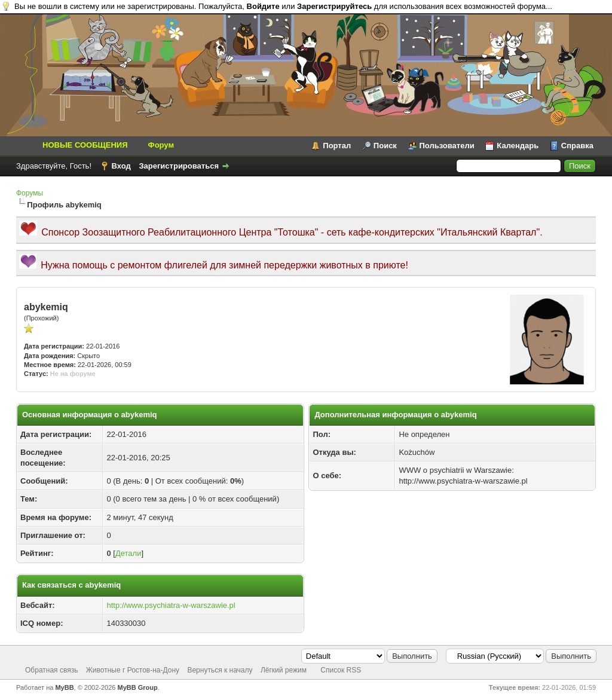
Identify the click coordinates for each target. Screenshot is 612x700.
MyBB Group (138, 687)
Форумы (30, 193)
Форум (161, 145)
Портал (337, 146)
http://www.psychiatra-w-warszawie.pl (171, 605)
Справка (577, 146)
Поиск (385, 146)
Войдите (263, 6)
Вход (121, 166)
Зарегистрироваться (179, 166)
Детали (128, 553)
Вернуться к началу (220, 670)
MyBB (64, 687)
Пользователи (447, 146)
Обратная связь (51, 670)
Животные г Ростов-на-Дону (133, 670)
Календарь (518, 146)
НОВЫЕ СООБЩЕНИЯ (85, 145)
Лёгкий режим (284, 670)
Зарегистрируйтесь (334, 6)
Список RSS (341, 670)
